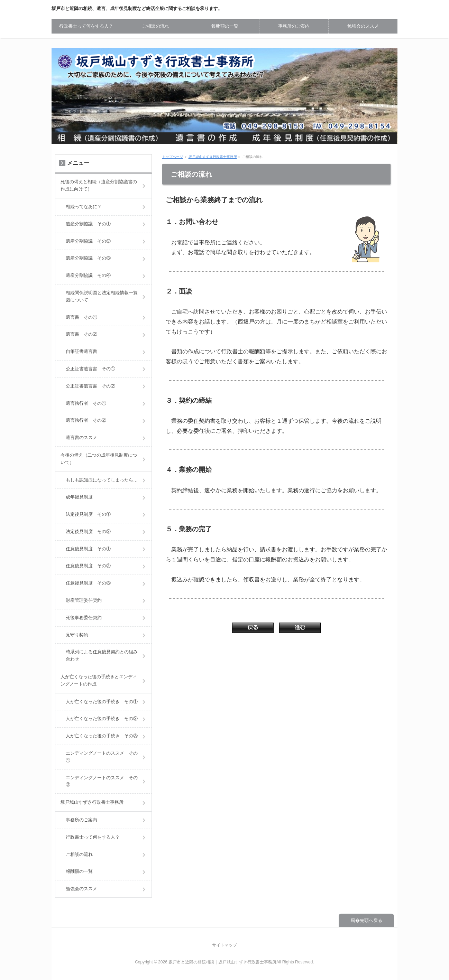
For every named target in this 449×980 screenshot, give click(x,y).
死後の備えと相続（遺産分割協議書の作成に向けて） (99, 185)
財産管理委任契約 (84, 600)
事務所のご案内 (294, 26)
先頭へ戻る (371, 920)
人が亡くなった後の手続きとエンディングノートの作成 (99, 680)
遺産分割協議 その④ (88, 275)
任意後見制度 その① (88, 549)
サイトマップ (224, 945)
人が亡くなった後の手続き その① (102, 702)
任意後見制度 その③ (88, 583)
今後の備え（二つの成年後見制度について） (99, 459)
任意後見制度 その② (88, 566)
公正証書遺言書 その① (90, 369)
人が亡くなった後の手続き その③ (102, 736)
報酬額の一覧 (225, 26)
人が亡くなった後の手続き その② (102, 718)
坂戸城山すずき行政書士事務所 (213, 157)
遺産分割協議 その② (88, 241)
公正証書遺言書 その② (90, 386)
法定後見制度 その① (88, 514)
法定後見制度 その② (88, 531)
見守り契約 (77, 635)
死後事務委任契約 (84, 618)
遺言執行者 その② (86, 420)
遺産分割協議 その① (88, 224)
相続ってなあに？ (84, 207)
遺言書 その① (81, 317)
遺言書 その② (81, 334)
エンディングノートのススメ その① (102, 757)
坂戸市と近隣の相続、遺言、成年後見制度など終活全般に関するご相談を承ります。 (137, 8)
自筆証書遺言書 (81, 351)
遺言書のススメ (81, 437)
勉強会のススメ (363, 26)
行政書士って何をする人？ (86, 26)
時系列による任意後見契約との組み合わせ (102, 655)
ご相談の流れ (156, 26)
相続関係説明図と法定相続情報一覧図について (102, 296)
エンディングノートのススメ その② (102, 781)
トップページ (173, 157)
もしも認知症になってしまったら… (102, 480)
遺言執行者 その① (86, 403)
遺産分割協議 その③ (88, 258)
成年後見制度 (79, 497)
